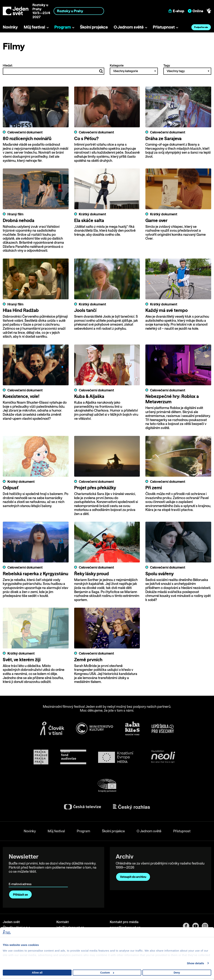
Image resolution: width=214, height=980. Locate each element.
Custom (107, 973)
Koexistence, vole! (21, 396)
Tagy (187, 69)
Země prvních (88, 660)
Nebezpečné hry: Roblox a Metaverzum (172, 399)
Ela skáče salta (89, 220)
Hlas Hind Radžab (21, 310)
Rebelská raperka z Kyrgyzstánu (36, 574)
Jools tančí (85, 310)
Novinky (10, 27)
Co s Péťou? (86, 138)
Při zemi (154, 488)
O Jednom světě (129, 27)
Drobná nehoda (19, 220)
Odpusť (11, 488)
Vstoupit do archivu (133, 877)
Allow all (37, 973)
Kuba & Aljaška (89, 396)
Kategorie (134, 69)
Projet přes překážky (95, 488)
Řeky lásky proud (92, 574)
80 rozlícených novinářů (27, 138)
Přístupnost (164, 27)
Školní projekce (94, 27)
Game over (156, 220)
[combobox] (79, 11)
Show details (196, 963)
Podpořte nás (201, 27)
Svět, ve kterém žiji (22, 660)
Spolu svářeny (160, 574)
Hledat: (53, 69)
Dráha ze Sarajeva (163, 138)
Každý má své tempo (167, 310)
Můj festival (34, 27)
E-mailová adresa (21, 879)
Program (63, 27)
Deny (177, 973)
